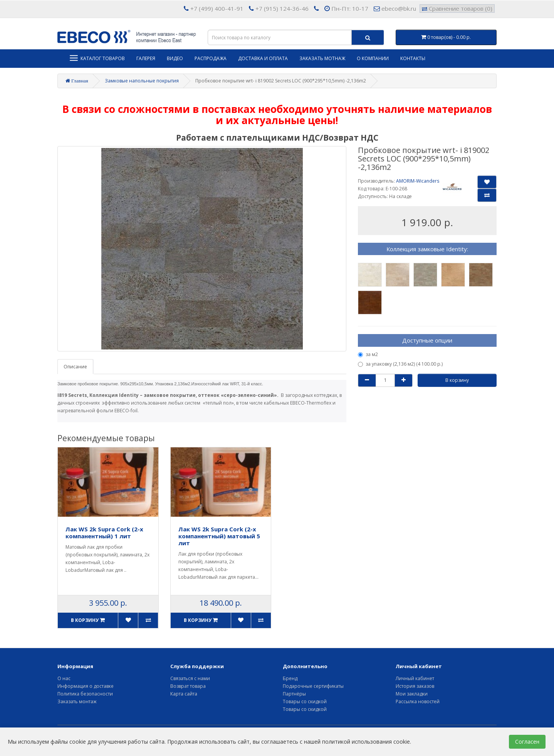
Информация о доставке (86, 686)
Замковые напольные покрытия (142, 81)
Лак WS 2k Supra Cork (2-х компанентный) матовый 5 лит (219, 536)
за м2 (368, 354)
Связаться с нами (190, 678)
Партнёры (294, 694)
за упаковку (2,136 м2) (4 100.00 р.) (400, 364)
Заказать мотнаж (322, 58)
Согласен (527, 742)
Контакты (413, 58)
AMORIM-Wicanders (418, 181)
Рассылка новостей (418, 701)
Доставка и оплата (263, 58)
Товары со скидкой (305, 701)
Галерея (146, 58)
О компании (373, 58)
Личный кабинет (415, 678)
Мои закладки (412, 694)
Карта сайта (184, 694)
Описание (75, 367)
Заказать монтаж (77, 701)
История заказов (415, 686)
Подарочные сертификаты (313, 686)
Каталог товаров (97, 58)
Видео (175, 58)
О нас (64, 678)
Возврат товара (188, 686)
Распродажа (211, 58)
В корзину (457, 380)
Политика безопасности (85, 694)
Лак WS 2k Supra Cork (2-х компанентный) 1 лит (104, 533)
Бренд (290, 678)
